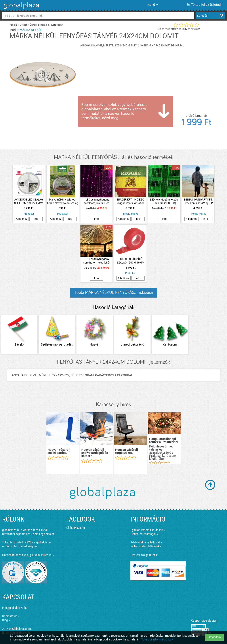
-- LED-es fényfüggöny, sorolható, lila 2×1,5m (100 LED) (96, 202)
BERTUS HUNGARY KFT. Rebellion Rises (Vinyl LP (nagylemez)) (198, 202)
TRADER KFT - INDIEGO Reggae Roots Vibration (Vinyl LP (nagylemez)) (131, 202)
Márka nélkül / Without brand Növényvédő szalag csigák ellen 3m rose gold (63, 202)
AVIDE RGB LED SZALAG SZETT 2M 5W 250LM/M (29, 201)
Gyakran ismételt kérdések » (148, 530)
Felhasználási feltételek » (146, 546)
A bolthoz (22, 219)
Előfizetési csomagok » (144, 534)
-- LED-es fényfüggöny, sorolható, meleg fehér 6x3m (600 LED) (97, 261)
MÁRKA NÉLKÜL (31, 30)
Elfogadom (214, 637)
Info (36, 219)
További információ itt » (157, 639)
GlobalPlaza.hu (76, 528)
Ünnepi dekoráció (39, 25)
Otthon (24, 25)
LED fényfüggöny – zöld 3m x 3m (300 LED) (164, 201)
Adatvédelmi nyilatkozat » (146, 542)
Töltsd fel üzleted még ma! (22, 546)
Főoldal (13, 25)
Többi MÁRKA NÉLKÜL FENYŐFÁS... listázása (114, 292)
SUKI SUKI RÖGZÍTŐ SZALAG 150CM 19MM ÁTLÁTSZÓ (131, 261)
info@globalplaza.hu (15, 608)
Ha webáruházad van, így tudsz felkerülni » (28, 555)
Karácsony (57, 25)
